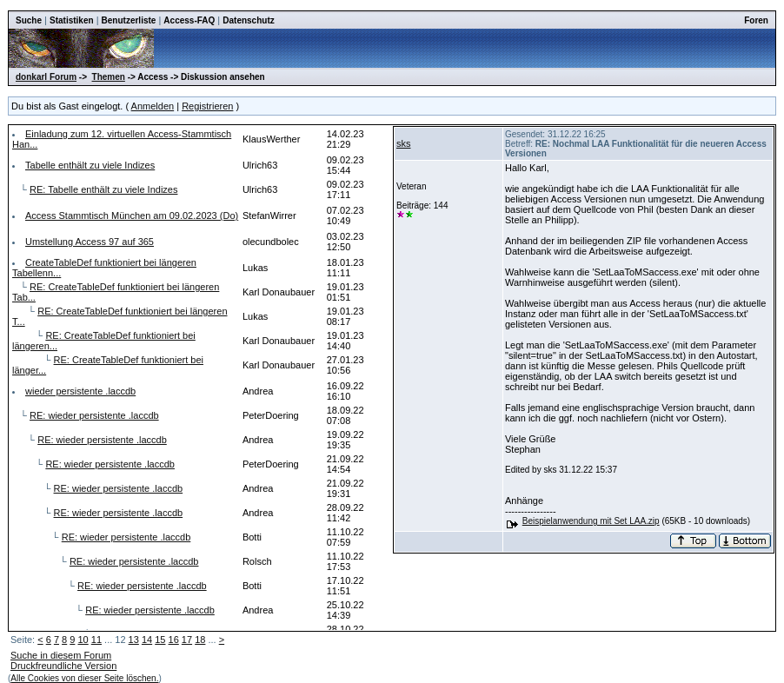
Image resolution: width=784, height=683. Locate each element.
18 (200, 640)
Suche (29, 20)
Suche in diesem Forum (61, 655)
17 (187, 640)
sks (404, 143)
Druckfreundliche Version (63, 666)
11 (96, 640)
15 (160, 640)
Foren (756, 20)
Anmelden (153, 106)
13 (134, 640)
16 (174, 640)
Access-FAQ (189, 20)
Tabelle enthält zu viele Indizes (90, 165)
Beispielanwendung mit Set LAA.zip (591, 521)
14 (147, 640)
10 (83, 640)
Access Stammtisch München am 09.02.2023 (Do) (132, 216)
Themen (109, 77)
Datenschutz (248, 20)
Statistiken (72, 20)
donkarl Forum (46, 77)
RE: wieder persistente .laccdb (94, 415)
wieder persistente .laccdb (80, 391)
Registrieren (207, 106)
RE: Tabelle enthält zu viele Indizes (103, 189)
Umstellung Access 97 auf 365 (90, 242)
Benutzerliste (129, 20)
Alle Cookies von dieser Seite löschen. (84, 678)
